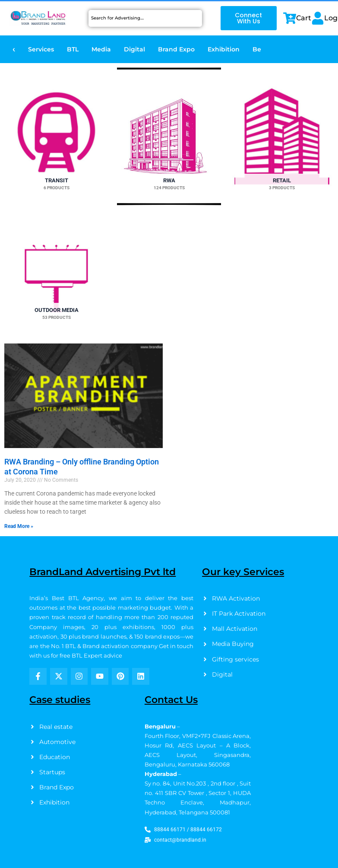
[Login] (318, 18)
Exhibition (224, 49)
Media (101, 49)
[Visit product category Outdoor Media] (56, 279)
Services (41, 49)
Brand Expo (176, 49)
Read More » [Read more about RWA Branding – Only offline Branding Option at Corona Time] (19, 526)
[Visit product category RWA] (169, 137)
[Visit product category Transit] (56, 137)
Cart (304, 18)
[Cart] (290, 18)
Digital (134, 49)
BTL (73, 49)
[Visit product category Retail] (282, 137)
